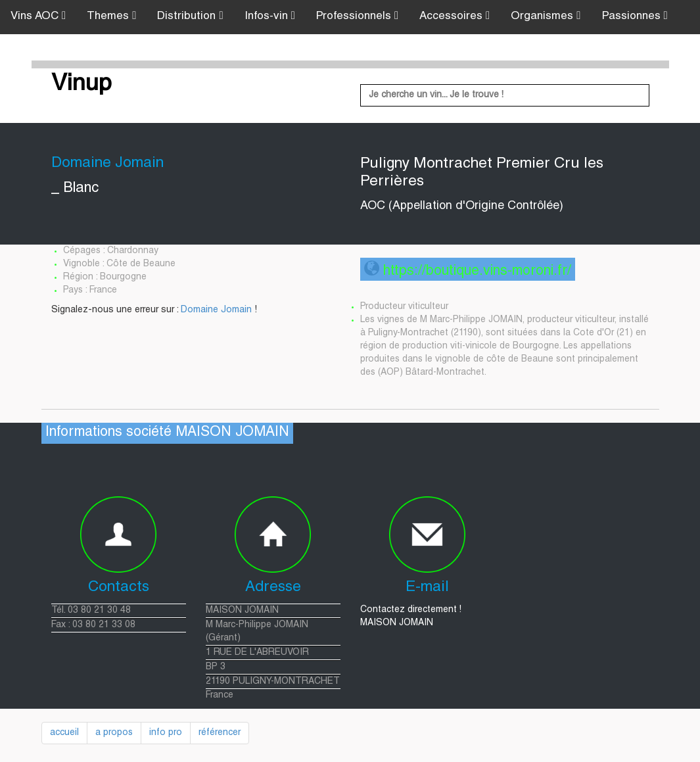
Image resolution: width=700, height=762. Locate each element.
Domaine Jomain (216, 310)
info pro (166, 733)
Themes (111, 16)
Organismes (546, 16)
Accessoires (455, 16)
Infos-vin (270, 16)
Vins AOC (38, 16)
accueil (64, 733)
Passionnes (635, 16)
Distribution (190, 16)
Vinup (82, 85)
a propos (114, 733)
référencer (220, 733)
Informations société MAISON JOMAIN (167, 433)
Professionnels (357, 16)
